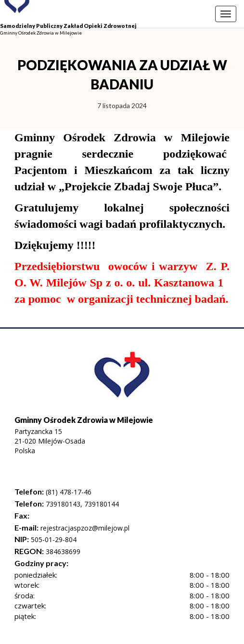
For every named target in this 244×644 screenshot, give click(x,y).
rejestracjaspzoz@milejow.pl (84, 528)
